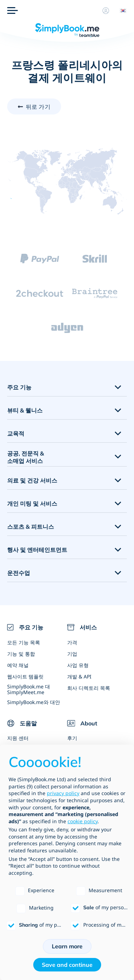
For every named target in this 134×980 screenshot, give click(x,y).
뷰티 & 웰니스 (25, 410)
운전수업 (19, 573)
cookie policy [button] (83, 821)
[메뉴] (13, 11)
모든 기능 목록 (24, 642)
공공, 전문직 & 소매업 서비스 (26, 457)
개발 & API (79, 677)
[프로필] (106, 11)
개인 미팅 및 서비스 (32, 504)
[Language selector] (120, 11)
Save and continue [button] (67, 965)
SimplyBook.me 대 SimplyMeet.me (29, 689)
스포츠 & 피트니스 (31, 527)
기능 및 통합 (21, 654)
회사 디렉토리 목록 (89, 688)
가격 (72, 642)
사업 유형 (78, 665)
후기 (72, 738)
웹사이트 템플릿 (25, 677)
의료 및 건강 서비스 (32, 480)
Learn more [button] (67, 946)
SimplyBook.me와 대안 (34, 702)
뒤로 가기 (38, 107)
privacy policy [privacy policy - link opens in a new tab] (63, 793)
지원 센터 (18, 738)
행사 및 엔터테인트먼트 (37, 550)
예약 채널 (18, 665)
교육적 (16, 433)
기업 (72, 654)
